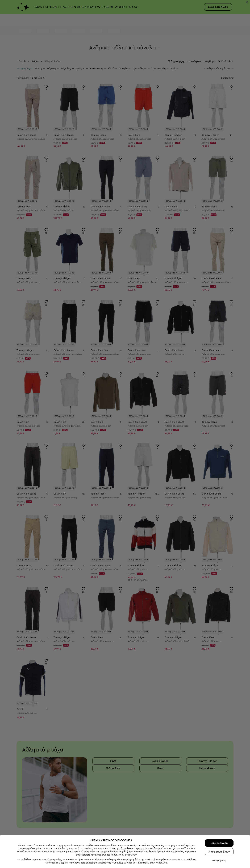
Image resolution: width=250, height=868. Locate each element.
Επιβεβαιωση (219, 843)
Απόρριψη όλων (219, 852)
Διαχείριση (219, 860)
